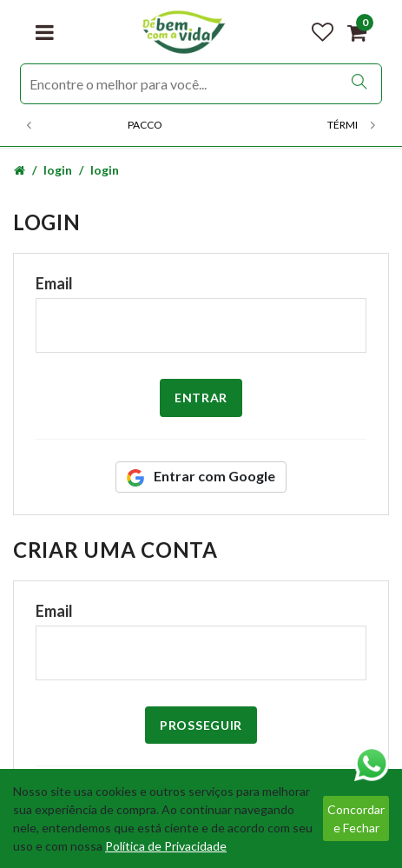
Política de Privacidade (166, 846)
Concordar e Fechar (356, 818)
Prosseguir (201, 725)
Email (54, 283)
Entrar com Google (201, 477)
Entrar (201, 398)
